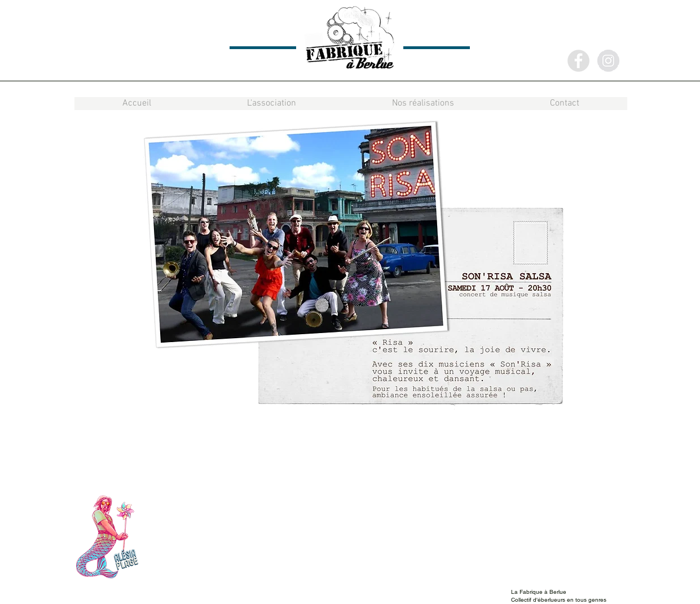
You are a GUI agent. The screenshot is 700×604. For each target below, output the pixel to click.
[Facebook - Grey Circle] (578, 61)
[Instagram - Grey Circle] (608, 61)
